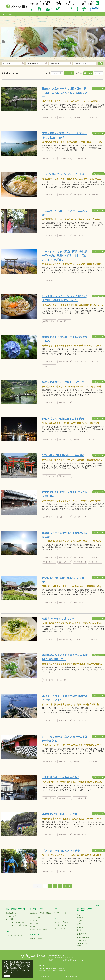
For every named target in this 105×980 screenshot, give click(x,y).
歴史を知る (77, 118)
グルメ (68, 3)
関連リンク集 (34, 924)
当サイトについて (35, 917)
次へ (68, 886)
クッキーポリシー (21, 970)
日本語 (79, 930)
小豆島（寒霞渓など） (65, 158)
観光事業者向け (94, 9)
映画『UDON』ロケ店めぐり (58, 619)
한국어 (79, 924)
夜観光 (84, 9)
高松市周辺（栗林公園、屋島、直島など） (50, 118)
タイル (88, 73)
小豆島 (58, 9)
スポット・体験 (58, 3)
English (80, 915)
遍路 (77, 9)
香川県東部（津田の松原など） (65, 362)
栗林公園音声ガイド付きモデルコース (63, 382)
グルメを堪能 (78, 195)
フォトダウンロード (60, 925)
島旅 (72, 9)
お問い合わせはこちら (37, 939)
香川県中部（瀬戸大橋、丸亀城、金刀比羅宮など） (65, 118)
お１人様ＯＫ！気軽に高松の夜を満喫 (63, 419)
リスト (98, 73)
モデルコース (46, 3)
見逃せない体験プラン (96, 195)
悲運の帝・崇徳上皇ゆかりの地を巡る (63, 455)
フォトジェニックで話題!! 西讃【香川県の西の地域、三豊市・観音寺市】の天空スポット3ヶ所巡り (65, 256)
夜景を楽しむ (47, 366)
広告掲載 (33, 927)
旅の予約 (91, 3)
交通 (84, 3)
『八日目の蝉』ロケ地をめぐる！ (61, 777)
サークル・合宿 (11, 916)
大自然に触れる (78, 603)
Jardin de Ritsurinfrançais (83, 944)
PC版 (8, 936)
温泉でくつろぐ (94, 362)
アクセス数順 (57, 73)
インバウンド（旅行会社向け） (16, 922)
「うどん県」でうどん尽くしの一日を (63, 174)
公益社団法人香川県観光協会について (40, 914)
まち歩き (76, 440)
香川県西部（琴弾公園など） (50, 280)
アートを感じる (78, 158)
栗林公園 (40, 9)
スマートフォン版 (16, 936)
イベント (76, 3)
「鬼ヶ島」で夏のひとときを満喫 (61, 851)
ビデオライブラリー (60, 928)
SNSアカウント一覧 (60, 913)
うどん (32, 9)
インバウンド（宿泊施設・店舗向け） (17, 926)
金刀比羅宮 (49, 9)
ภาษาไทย (80, 927)
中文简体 (80, 921)
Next (102, 42)
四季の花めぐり (78, 362)
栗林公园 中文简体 (83, 938)
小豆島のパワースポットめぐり (60, 814)
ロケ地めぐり (93, 118)
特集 (39, 3)
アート (65, 9)
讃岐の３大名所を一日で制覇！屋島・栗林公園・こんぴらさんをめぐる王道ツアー (65, 93)
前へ (37, 886)
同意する (7, 976)
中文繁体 (80, 918)
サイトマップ (34, 921)
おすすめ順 (69, 73)
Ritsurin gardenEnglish (82, 934)
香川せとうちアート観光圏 (38, 930)
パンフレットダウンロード (62, 922)
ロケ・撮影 (10, 919)
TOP (32, 4)
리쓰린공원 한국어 (83, 941)
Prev (3, 42)
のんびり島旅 (93, 558)
